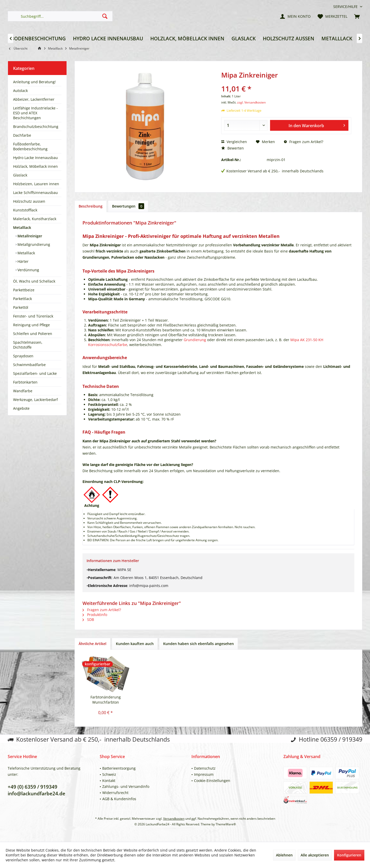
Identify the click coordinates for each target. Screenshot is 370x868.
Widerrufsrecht (115, 793)
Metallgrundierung (33, 244)
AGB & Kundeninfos (119, 799)
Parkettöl (21, 307)
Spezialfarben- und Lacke (35, 373)
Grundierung (195, 340)
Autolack (20, 91)
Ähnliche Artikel (92, 644)
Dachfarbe (22, 135)
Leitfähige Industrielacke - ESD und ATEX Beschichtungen (35, 113)
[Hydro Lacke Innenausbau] (108, 39)
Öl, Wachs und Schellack (34, 281)
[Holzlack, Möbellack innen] (187, 39)
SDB (88, 619)
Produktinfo (95, 615)
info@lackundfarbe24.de (36, 794)
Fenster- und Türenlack (33, 316)
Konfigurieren (349, 855)
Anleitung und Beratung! (34, 82)
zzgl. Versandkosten (251, 102)
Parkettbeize (24, 290)
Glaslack (20, 175)
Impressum (204, 774)
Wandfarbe (23, 391)
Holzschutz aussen (29, 201)
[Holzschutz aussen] (289, 39)
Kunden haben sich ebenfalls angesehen (198, 644)
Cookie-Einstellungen (212, 781)
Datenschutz (205, 768)
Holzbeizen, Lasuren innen (36, 184)
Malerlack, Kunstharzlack (35, 219)
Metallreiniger (29, 236)
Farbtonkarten (25, 382)
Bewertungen (128, 206)
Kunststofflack (25, 210)
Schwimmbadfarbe (29, 365)
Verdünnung (28, 270)
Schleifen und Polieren (33, 334)
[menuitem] (346, 7)
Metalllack (22, 227)
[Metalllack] (337, 39)
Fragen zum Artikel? (304, 142)
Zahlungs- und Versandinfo (126, 786)
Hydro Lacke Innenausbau (35, 158)
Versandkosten (174, 819)
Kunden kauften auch (135, 644)
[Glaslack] (244, 39)
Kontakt (109, 781)
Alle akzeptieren (315, 855)
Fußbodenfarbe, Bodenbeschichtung (30, 146)
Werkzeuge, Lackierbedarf (35, 400)
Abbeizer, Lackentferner (34, 99)
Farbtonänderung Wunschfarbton (106, 700)
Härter (22, 261)
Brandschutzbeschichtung (36, 127)
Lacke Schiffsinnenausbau (35, 193)
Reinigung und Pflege (31, 325)
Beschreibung (91, 206)
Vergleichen (234, 142)
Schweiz (109, 774)
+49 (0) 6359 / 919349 (33, 787)
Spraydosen (23, 356)
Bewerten (233, 148)
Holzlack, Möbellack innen (35, 166)
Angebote (21, 408)
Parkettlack (22, 299)
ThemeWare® (226, 824)
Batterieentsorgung (119, 768)
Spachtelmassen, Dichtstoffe (28, 345)
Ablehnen (284, 855)
